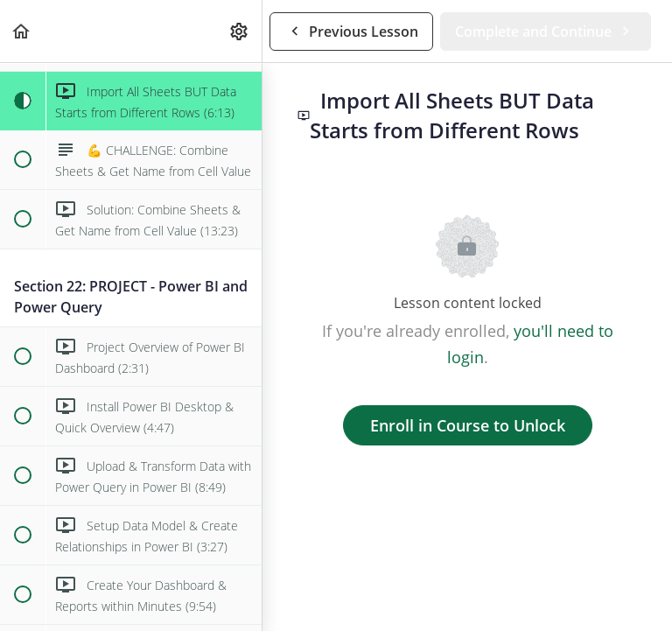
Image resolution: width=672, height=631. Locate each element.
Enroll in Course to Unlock (468, 425)
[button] (22, 31)
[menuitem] (240, 31)
